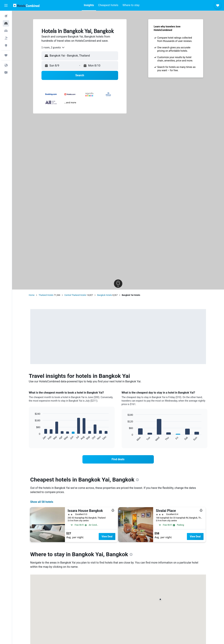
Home (32, 295)
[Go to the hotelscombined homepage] (26, 5)
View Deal (107, 536)
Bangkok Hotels (104, 295)
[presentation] (137, 480)
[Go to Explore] (6, 45)
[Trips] (6, 55)
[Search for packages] (6, 38)
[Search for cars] (6, 31)
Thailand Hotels (46, 295)
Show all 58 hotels (42, 502)
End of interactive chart (33, 438)
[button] (6, 5)
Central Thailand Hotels (75, 295)
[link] (118, 459)
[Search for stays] (6, 23)
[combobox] (53, 47)
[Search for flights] (6, 16)
